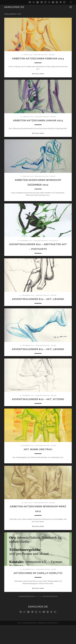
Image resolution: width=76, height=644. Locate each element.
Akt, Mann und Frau (38, 468)
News (54, 588)
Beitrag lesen (38, 78)
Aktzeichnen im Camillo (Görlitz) (38, 592)
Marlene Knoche (41, 55)
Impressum (42, 642)
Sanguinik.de (14, 7)
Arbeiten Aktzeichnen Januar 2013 (38, 125)
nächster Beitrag (50, 615)
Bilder (52, 55)
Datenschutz (53, 642)
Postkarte (54, 245)
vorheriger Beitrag (27, 615)
